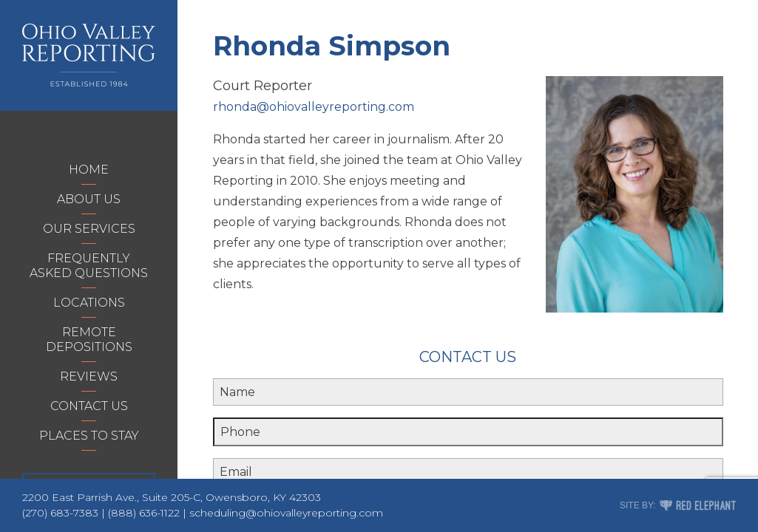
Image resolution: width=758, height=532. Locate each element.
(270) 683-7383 (60, 513)
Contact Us (89, 406)
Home (89, 170)
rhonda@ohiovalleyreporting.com (314, 107)
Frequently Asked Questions (89, 266)
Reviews (89, 376)
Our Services (89, 229)
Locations (89, 303)
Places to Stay (89, 436)
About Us (89, 199)
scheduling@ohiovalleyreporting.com (286, 513)
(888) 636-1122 (144, 513)
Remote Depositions (89, 340)
